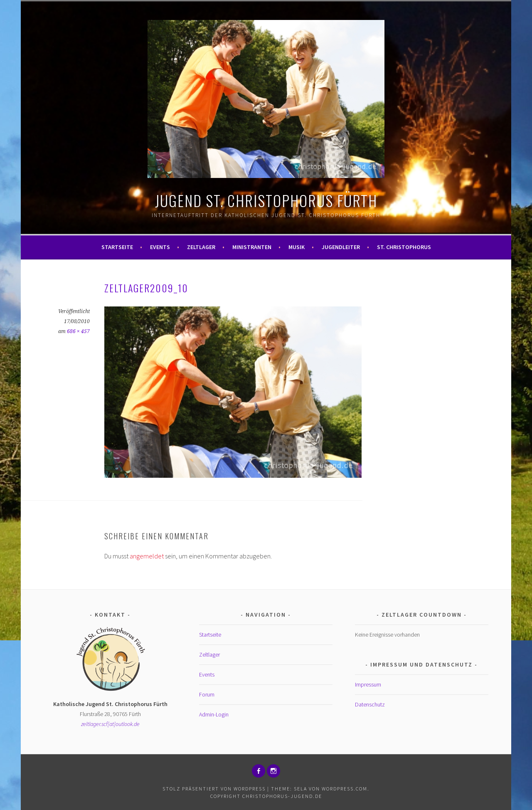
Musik (297, 247)
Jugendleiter (341, 247)
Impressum (368, 684)
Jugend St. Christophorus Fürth (266, 200)
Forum (207, 694)
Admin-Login (214, 714)
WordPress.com (345, 789)
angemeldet (147, 556)
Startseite (117, 247)
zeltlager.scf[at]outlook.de (110, 724)
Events (160, 247)
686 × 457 (78, 331)
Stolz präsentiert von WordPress (214, 789)
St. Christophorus (404, 247)
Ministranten (252, 247)
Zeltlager (201, 247)
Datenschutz (370, 704)
